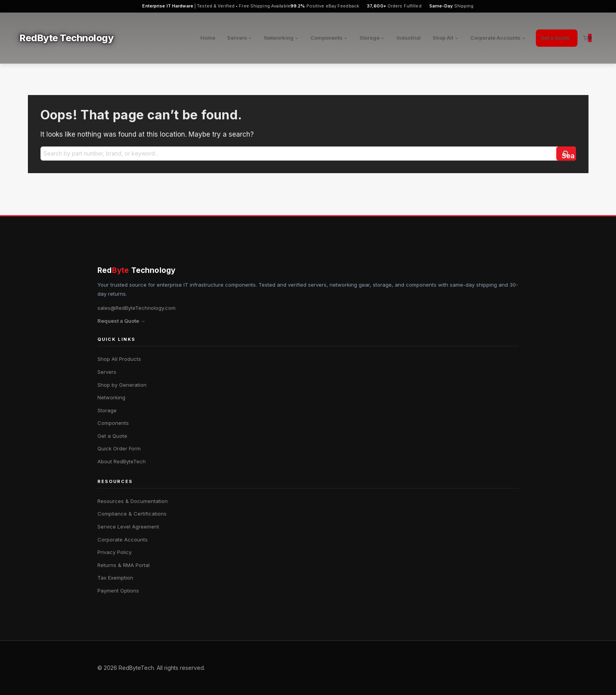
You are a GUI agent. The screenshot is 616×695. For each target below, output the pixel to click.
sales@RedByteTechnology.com (137, 308)
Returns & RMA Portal (124, 565)
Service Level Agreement (128, 527)
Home (208, 38)
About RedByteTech (122, 461)
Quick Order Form (119, 448)
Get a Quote (555, 38)
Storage (107, 410)
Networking (111, 397)
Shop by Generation (122, 385)
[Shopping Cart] (587, 38)
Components (113, 423)
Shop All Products (119, 359)
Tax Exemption (115, 578)
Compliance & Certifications (132, 514)
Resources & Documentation (133, 501)
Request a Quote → (121, 321)
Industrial (409, 38)
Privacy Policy (115, 552)
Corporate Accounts (123, 540)
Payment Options (118, 591)
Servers (107, 372)
